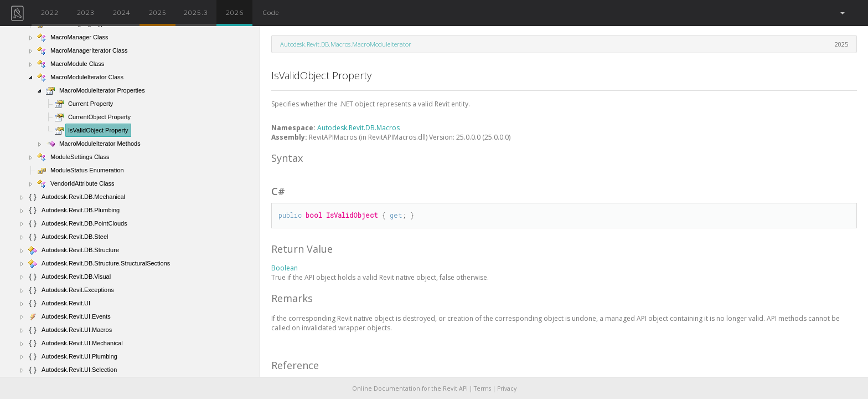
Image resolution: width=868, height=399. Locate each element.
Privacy (507, 388)
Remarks (292, 298)
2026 (235, 12)
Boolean (285, 268)
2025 (158, 12)
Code (271, 12)
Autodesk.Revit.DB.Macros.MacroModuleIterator (346, 44)
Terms (482, 388)
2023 (86, 12)
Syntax (287, 158)
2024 (122, 12)
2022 (50, 12)
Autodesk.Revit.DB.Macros (358, 128)
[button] (842, 13)
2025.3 (196, 12)
